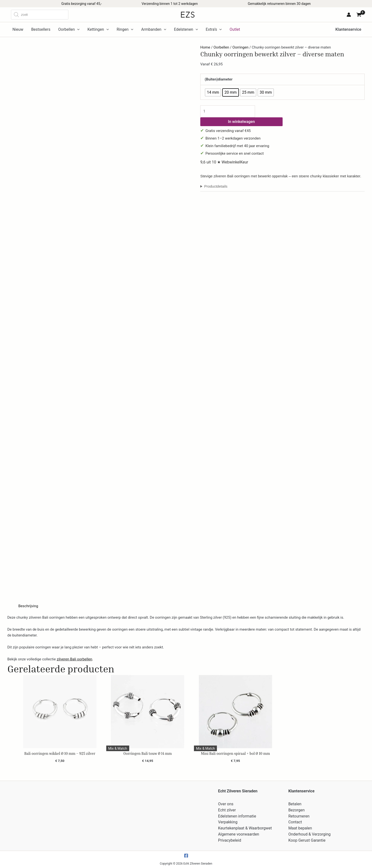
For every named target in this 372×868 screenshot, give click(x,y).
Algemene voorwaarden (239, 834)
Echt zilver (227, 810)
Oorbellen (69, 30)
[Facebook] (186, 856)
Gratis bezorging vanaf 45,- (82, 4)
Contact (295, 822)
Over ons (226, 804)
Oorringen (241, 47)
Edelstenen (186, 30)
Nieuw (18, 29)
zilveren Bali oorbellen (74, 659)
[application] (77, 30)
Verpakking (228, 822)
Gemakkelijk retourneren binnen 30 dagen (279, 4)
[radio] (213, 92)
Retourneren (299, 816)
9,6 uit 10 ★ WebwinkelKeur (224, 162)
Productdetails (216, 186)
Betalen (295, 804)
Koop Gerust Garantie (307, 840)
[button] (347, 30)
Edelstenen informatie (237, 816)
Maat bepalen (300, 828)
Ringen (125, 30)
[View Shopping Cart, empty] (360, 15)
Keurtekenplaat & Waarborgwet (245, 828)
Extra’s (214, 30)
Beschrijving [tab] (28, 606)
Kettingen (98, 30)
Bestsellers (41, 29)
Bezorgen (296, 810)
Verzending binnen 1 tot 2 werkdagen (170, 4)
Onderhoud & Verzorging (309, 834)
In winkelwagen (241, 122)
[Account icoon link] (349, 15)
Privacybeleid (230, 840)
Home (205, 47)
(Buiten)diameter (219, 79)
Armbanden (154, 30)
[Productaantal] (228, 111)
